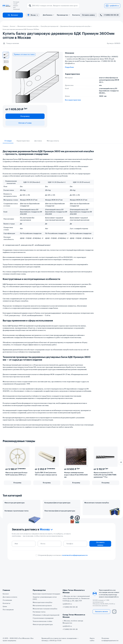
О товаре (8, 141)
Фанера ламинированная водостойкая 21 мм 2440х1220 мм (76, 475)
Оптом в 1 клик (25, 123)
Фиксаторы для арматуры (15, 503)
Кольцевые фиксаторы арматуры (57, 503)
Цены (5, 607)
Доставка (38, 141)
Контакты (76, 15)
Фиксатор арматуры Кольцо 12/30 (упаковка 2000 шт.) (16, 474)
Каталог (13, 15)
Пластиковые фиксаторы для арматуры (60, 521)
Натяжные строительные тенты (16, 521)
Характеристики (23, 141)
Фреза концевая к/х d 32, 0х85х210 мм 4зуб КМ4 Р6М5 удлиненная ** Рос (105, 475)
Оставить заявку (88, 15)
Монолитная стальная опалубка (97, 503)
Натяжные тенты (39, 612)
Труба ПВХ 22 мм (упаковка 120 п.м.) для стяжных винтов (46, 474)
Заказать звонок (101, 612)
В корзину (25, 116)
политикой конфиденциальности (75, 575)
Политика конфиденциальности (110, 639)
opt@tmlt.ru (112, 6)
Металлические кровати (42, 606)
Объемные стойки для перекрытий (46, 615)
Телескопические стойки (42, 621)
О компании (7, 600)
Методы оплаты (53, 141)
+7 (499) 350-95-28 (109, 15)
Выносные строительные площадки (46, 594)
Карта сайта (92, 639)
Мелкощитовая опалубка (42, 602)
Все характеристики (73, 100)
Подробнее (69, 67)
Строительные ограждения (43, 618)
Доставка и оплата (10, 597)
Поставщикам (8, 610)
